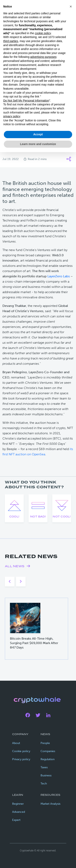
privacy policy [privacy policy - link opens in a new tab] (12, 116)
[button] (71, 6)
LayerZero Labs (59, 276)
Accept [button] (38, 134)
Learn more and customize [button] (38, 144)
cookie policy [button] (43, 33)
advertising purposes (43, 57)
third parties (11, 41)
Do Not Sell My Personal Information (26, 101)
